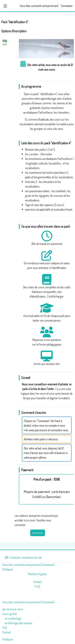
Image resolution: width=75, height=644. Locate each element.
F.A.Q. (37, 586)
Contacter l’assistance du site (23, 557)
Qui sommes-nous (13, 609)
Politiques (8, 569)
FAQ (5, 628)
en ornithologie (13, 618)
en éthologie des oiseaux (18, 623)
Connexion (67, 6)
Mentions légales (37, 574)
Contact (38, 582)
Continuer (38, 533)
